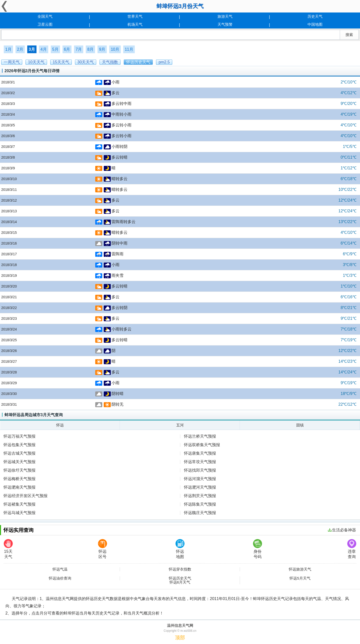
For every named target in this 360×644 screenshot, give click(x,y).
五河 (180, 425)
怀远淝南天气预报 (19, 487)
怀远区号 (102, 549)
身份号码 (257, 549)
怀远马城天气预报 (19, 513)
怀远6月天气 (180, 582)
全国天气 (45, 16)
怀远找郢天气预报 (200, 470)
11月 (129, 49)
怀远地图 (180, 549)
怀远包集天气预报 (19, 445)
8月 (90, 49)
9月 (102, 49)
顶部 (180, 638)
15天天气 (8, 549)
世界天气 (135, 16)
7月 (79, 49)
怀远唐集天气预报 (200, 453)
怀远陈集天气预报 (200, 504)
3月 (32, 49)
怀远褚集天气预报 (19, 504)
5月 (55, 49)
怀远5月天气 (300, 578)
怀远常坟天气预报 (200, 462)
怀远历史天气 (180, 578)
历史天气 (315, 16)
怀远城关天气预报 (19, 462)
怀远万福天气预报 (19, 436)
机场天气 (135, 24)
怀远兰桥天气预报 (200, 436)
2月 (20, 49)
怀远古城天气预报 (19, 453)
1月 (8, 49)
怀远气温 (60, 569)
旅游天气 (225, 16)
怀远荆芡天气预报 (200, 496)
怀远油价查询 (60, 578)
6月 (67, 49)
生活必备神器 (342, 530)
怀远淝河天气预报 (200, 487)
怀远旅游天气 (300, 569)
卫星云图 (45, 24)
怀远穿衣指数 (180, 569)
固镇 (300, 425)
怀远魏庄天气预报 (200, 513)
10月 (115, 49)
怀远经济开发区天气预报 (25, 496)
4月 (44, 49)
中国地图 (315, 24)
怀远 (60, 425)
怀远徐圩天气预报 (19, 470)
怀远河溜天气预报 (200, 479)
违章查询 (352, 549)
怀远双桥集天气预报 (202, 445)
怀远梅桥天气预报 (19, 479)
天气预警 (225, 24)
